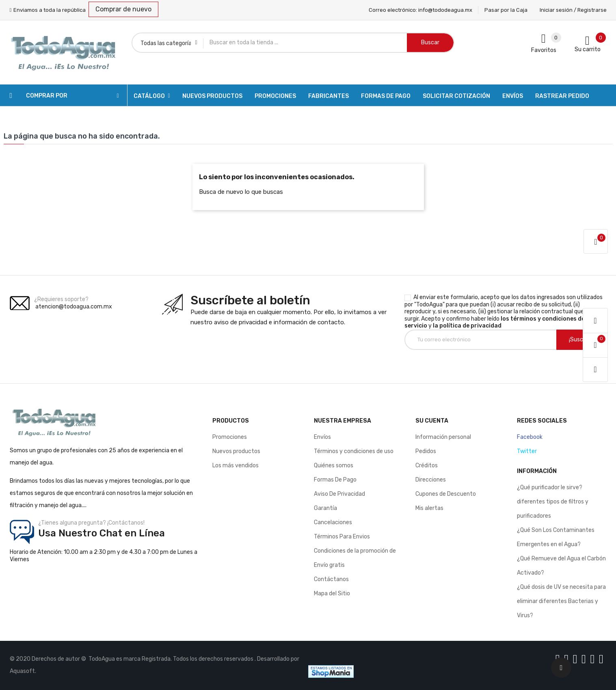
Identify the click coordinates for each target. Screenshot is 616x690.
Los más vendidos (236, 465)
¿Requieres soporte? (61, 299)
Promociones (230, 437)
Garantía (325, 508)
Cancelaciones (333, 522)
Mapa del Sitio (332, 593)
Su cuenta (432, 421)
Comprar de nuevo (123, 9)
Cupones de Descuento (446, 494)
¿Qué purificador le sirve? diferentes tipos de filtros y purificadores (553, 502)
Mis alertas (429, 508)
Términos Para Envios (342, 537)
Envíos (322, 437)
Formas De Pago (335, 480)
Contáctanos (331, 579)
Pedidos (426, 451)
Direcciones (431, 480)
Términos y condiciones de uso (354, 451)
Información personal (443, 437)
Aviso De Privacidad (339, 494)
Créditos (427, 465)
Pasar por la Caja (506, 10)
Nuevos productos (236, 451)
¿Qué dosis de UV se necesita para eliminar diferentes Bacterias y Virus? (561, 601)
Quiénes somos (334, 465)
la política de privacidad (467, 326)
